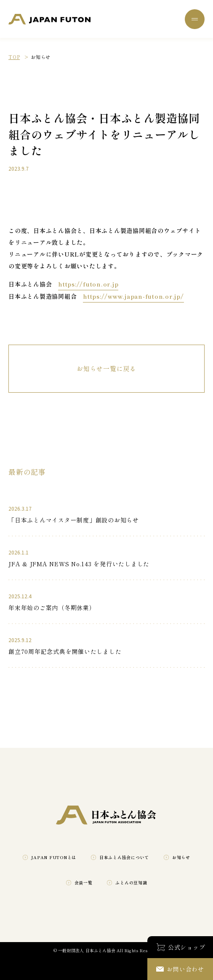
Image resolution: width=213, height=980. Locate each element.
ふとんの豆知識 (131, 882)
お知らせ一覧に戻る (106, 368)
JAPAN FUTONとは (54, 857)
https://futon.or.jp (88, 284)
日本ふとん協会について (124, 857)
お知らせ (181, 857)
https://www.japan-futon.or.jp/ (133, 296)
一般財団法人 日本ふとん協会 (49, 19)
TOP (14, 57)
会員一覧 (84, 882)
